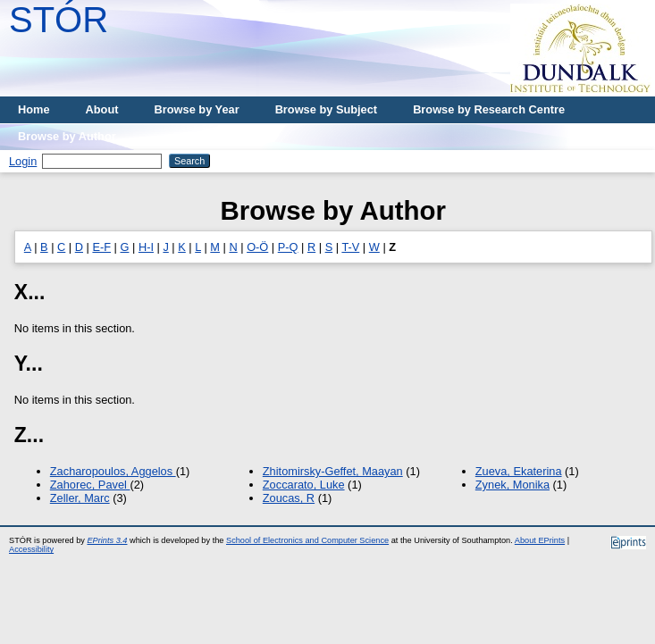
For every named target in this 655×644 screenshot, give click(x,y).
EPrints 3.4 (107, 540)
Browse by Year (197, 109)
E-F (101, 247)
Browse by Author (67, 136)
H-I (146, 247)
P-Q (288, 247)
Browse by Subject (327, 109)
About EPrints (540, 540)
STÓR (59, 20)
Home (34, 109)
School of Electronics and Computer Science (307, 540)
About (102, 109)
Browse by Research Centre (489, 109)
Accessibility (31, 549)
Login (23, 161)
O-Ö (257, 247)
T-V (350, 247)
